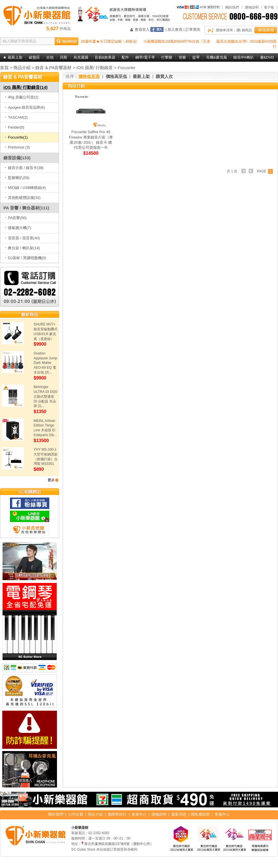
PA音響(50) (16, 218)
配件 (125, 57)
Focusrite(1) (16, 137)
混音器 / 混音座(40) (22, 238)
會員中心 (139, 814)
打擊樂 (167, 57)
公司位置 (76, 814)
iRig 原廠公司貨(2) (22, 97)
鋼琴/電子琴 (145, 57)
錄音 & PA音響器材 (53, 68)
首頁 (4, 68)
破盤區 (34, 57)
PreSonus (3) (17, 147)
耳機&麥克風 (216, 57)
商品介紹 (22, 68)
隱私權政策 (200, 814)
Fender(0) (15, 127)
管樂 (182, 57)
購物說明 (252, 7)
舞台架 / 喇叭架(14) (22, 248)
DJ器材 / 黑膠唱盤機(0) (25, 258)
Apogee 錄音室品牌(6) (25, 107)
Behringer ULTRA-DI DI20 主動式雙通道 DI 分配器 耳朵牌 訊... (45, 396)
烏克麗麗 (81, 57)
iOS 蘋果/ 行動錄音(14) (25, 87)
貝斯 (64, 57)
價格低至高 (89, 76)
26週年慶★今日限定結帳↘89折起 (109, 41)
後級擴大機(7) (18, 228)
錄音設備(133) (17, 158)
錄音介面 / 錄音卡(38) (24, 168)
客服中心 (222, 814)
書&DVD (267, 57)
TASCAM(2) (16, 117)
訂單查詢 (193, 29)
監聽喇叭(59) (17, 178)
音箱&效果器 (105, 57)
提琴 (196, 57)
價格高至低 (116, 76)
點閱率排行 (117, 814)
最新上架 (141, 76)
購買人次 (164, 76)
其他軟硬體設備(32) (23, 198)
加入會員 (175, 29)
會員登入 (142, 29)
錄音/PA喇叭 (244, 57)
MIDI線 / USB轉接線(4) (25, 188)
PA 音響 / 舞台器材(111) (26, 208)
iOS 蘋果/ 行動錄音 (95, 68)
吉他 (50, 57)
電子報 (269, 7)
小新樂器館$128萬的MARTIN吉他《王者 (177, 41)
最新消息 (179, 814)
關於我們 (232, 7)
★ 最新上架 (13, 57)
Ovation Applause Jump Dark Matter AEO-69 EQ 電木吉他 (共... (45, 363)
